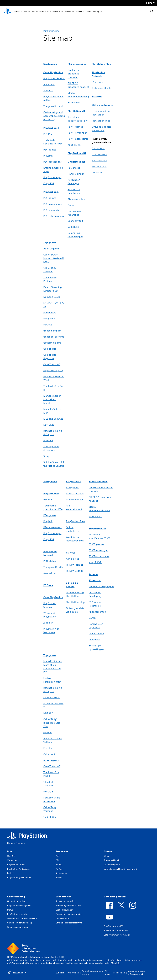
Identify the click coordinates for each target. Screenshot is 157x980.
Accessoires (55, 12)
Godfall (48, 732)
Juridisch (48, 91)
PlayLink (48, 156)
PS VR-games (75, 127)
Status (10, 910)
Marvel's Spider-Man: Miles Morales (53, 399)
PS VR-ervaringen (77, 133)
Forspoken (49, 319)
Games (17, 12)
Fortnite (48, 325)
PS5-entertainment (54, 216)
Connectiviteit (75, 221)
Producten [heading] (62, 851)
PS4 (33, 12)
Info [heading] (10, 851)
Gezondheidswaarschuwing (69, 914)
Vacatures (49, 84)
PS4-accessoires (53, 162)
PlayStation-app (52, 177)
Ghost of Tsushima (54, 337)
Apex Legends (51, 249)
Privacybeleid (73, 973)
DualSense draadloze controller (74, 74)
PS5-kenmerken (52, 210)
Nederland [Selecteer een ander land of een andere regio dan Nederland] (17, 973)
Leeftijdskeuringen (64, 910)
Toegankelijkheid (53, 106)
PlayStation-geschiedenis (19, 878)
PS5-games (50, 198)
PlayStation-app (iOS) (114, 926)
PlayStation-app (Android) (116, 930)
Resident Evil (99, 167)
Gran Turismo (99, 154)
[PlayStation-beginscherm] (7, 12)
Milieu (107, 856)
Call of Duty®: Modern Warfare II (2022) (54, 258)
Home (10, 843)
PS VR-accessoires (78, 139)
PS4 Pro (48, 134)
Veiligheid (73, 227)
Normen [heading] (109, 851)
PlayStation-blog (101, 121)
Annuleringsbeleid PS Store (68, 905)
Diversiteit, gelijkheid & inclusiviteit (120, 869)
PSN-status (74, 168)
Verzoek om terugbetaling (20, 923)
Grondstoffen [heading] (63, 897)
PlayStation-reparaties (18, 914)
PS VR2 (59, 865)
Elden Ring (49, 313)
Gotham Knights (52, 343)
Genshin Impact (52, 331)
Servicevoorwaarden (65, 901)
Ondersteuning (93, 12)
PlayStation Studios (54, 78)
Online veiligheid (112, 865)
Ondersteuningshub (17, 901)
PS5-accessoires (53, 204)
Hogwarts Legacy (53, 370)
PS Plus (43, 12)
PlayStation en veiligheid (19, 905)
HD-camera (74, 103)
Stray (46, 456)
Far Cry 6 (48, 792)
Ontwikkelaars (62, 918)
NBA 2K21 (49, 713)
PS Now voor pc (75, 571)
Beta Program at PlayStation (117, 935)
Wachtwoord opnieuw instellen (22, 918)
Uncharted (98, 173)
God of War (98, 148)
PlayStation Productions (18, 869)
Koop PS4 (49, 183)
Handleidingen (76, 174)
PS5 (26, 12)
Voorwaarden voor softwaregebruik (137, 973)
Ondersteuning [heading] (16, 897)
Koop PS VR (74, 145)
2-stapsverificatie (102, 88)
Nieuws (68, 12)
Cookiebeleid (119, 973)
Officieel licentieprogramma (69, 923)
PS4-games (50, 150)
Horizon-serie (99, 160)
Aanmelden (50, 573)
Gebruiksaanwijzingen (101, 586)
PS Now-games (75, 565)
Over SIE (11, 856)
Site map (107, 973)
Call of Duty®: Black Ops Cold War (52, 723)
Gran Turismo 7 (52, 364)
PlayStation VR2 (77, 153)
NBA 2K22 (49, 425)
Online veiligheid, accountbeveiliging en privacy (54, 116)
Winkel (79, 12)
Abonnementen (76, 199)
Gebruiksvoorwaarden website (92, 973)
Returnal (48, 440)
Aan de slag (73, 559)
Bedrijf (10, 873)
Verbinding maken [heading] (115, 897)
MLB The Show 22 (53, 419)
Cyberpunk (49, 754)
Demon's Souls (52, 297)
